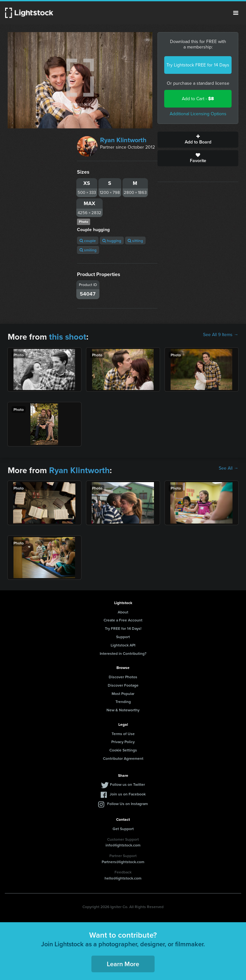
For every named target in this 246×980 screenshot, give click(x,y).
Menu (236, 13)
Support (123, 637)
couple (88, 241)
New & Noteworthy (123, 710)
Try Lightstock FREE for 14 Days (198, 65)
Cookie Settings (123, 750)
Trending (123, 702)
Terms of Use (123, 734)
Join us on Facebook (128, 794)
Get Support (123, 829)
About (123, 612)
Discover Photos (123, 677)
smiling (88, 250)
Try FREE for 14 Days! (123, 628)
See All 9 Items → (221, 335)
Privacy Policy (123, 742)
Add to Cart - (198, 99)
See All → (229, 468)
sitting (135, 241)
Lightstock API (123, 645)
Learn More (123, 964)
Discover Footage (123, 685)
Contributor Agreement (123, 758)
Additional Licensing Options (198, 114)
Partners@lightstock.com (123, 862)
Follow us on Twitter (127, 784)
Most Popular (123, 694)
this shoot (68, 337)
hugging (112, 241)
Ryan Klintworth (123, 140)
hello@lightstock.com (123, 878)
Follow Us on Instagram (127, 804)
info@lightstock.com (123, 845)
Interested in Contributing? (123, 653)
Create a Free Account (123, 620)
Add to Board (198, 140)
